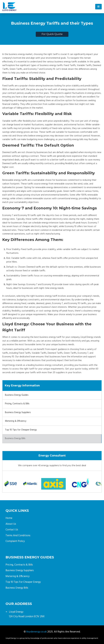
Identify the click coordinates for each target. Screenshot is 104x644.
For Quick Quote (52, 34)
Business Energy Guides (17, 395)
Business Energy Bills (15, 438)
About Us (11, 524)
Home (9, 518)
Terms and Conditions (18, 536)
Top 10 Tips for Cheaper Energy (21, 430)
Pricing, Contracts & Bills (17, 404)
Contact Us (12, 530)
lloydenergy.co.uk (37, 632)
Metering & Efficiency (16, 421)
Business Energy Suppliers (18, 412)
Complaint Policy (15, 541)
